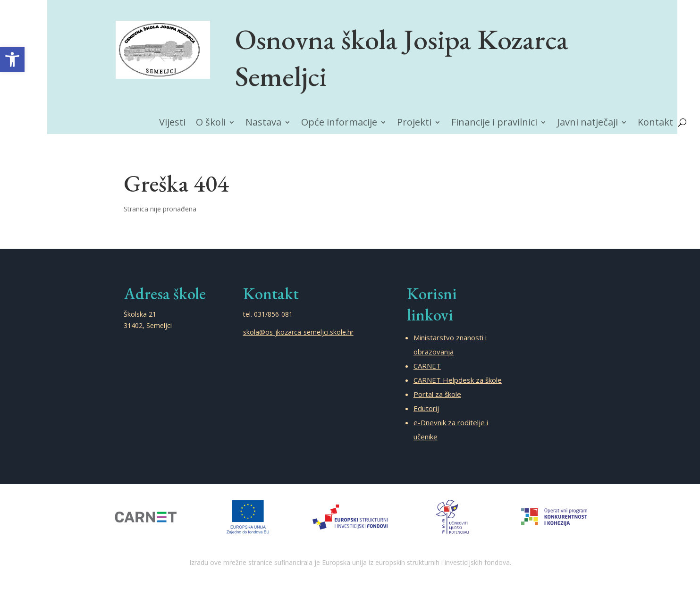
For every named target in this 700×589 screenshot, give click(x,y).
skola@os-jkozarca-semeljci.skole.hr (298, 332)
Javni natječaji (587, 124)
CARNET (427, 366)
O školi (211, 124)
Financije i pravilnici (494, 124)
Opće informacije (339, 124)
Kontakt (655, 124)
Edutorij (426, 408)
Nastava (263, 124)
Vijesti (172, 124)
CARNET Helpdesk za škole (458, 380)
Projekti (414, 124)
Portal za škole (437, 394)
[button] (12, 59)
